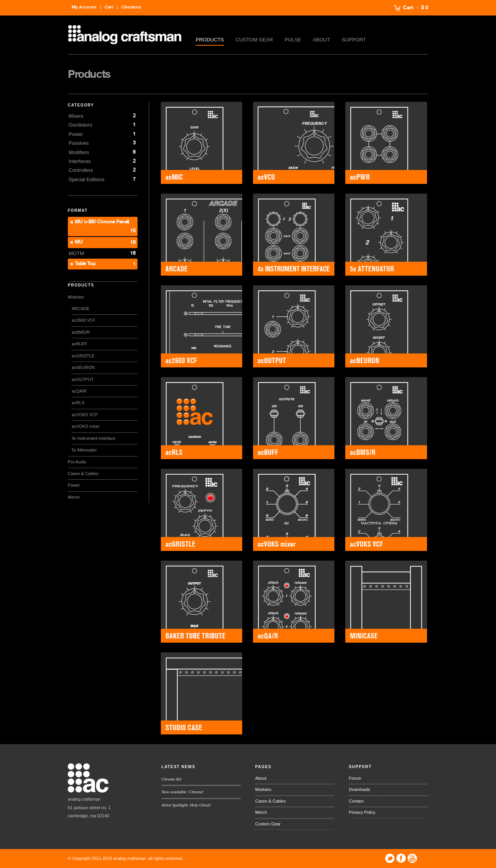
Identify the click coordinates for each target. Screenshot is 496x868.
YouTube (412, 858)
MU (79, 242)
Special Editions (87, 179)
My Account (84, 7)
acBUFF (79, 344)
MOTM (76, 253)
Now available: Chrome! (183, 792)
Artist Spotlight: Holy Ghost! (186, 805)
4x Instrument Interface (94, 438)
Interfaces (80, 161)
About (321, 40)
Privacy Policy (362, 812)
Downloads (359, 789)
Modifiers (79, 152)
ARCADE (81, 309)
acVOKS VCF (85, 415)
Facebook (401, 858)
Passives (79, 143)
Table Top (85, 264)
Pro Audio (77, 462)
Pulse (293, 40)
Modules (76, 297)
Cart (408, 8)
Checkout (131, 7)
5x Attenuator (84, 450)
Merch (74, 497)
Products (210, 40)
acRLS (78, 403)
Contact (356, 801)
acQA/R (79, 391)
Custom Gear (254, 40)
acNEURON (83, 367)
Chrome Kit (171, 779)
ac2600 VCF (84, 320)
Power (76, 134)
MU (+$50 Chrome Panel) (102, 222)
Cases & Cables (83, 473)
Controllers (81, 170)
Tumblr (424, 858)
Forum (355, 778)
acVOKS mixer (86, 426)
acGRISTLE (83, 356)
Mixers (76, 116)
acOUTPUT (83, 379)
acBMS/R (81, 332)
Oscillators (80, 125)
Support (354, 40)
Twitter (390, 858)
